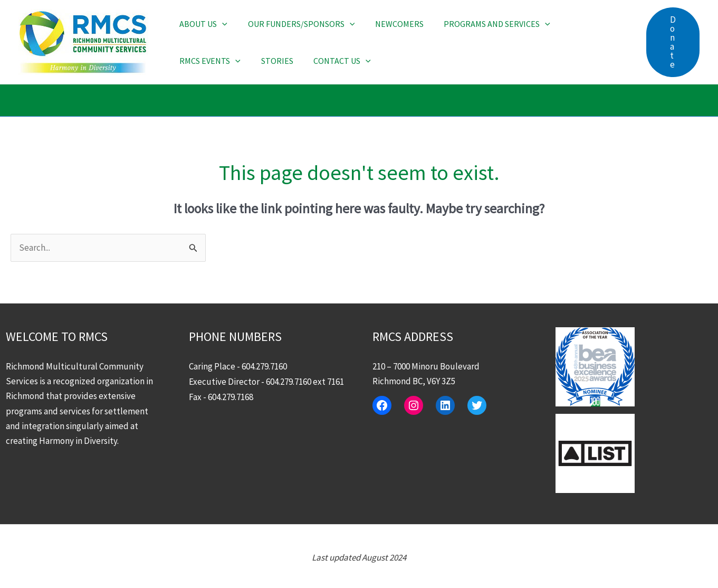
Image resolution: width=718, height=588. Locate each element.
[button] (673, 42)
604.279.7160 (264, 367)
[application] (221, 24)
